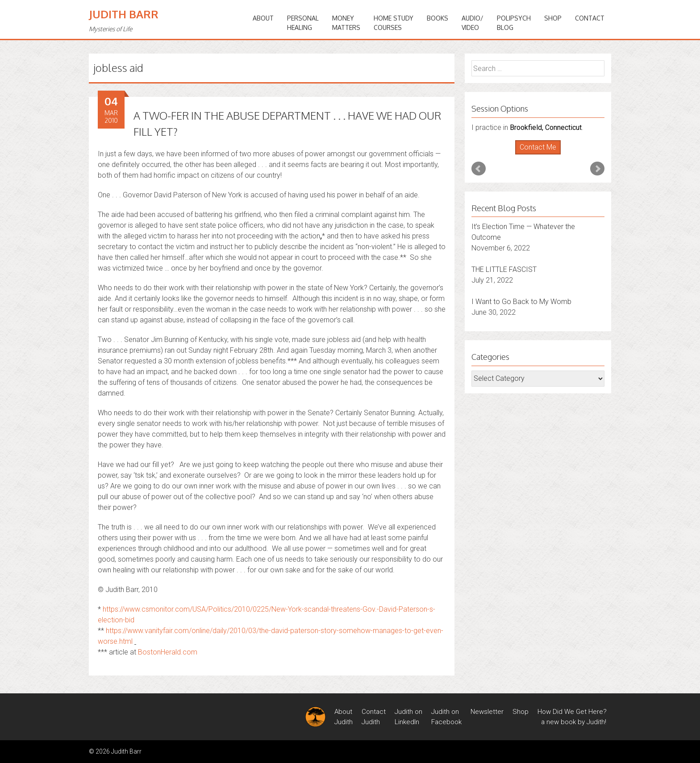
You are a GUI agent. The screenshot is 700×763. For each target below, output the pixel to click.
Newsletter (487, 712)
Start (535, 155)
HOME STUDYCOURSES (394, 23)
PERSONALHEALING (303, 23)
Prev (479, 169)
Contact (590, 18)
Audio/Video (473, 23)
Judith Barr (124, 14)
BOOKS (437, 18)
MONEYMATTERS (346, 23)
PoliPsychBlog (514, 23)
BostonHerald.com (168, 652)
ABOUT (263, 18)
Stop (542, 155)
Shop (553, 18)
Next (597, 169)
